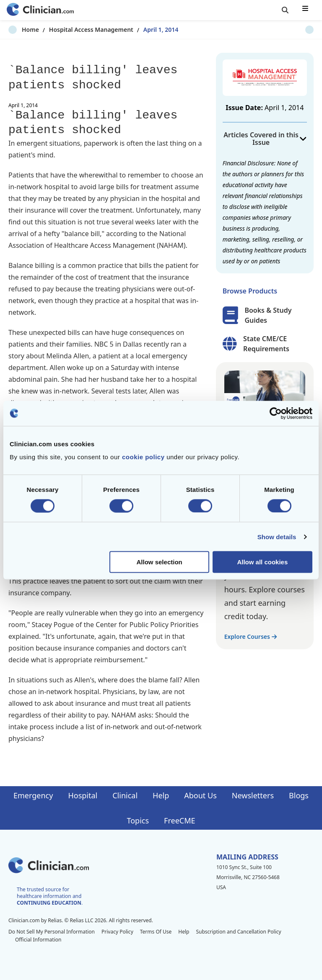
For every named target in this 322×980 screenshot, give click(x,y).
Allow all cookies (262, 562)
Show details (277, 536)
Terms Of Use (156, 932)
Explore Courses (251, 637)
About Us (200, 795)
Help (161, 795)
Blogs (299, 795)
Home (17, 30)
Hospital (83, 795)
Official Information (38, 940)
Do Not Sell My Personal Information (52, 932)
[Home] (40, 10)
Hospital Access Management (78, 30)
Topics (138, 821)
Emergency (33, 795)
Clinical (125, 795)
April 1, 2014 (147, 30)
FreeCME (179, 821)
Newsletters (253, 795)
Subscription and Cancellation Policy (238, 932)
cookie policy (143, 457)
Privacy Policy (117, 932)
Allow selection (160, 562)
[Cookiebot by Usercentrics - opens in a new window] (276, 413)
